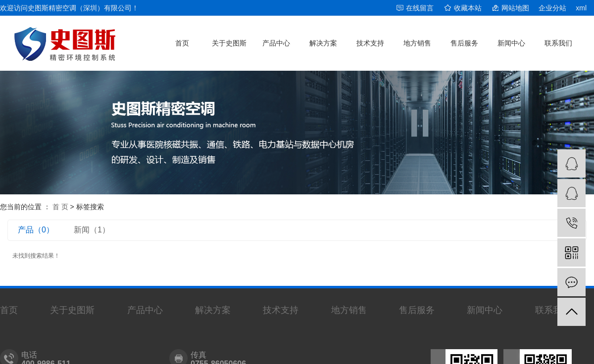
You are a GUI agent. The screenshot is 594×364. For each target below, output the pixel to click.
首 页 (60, 207)
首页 (182, 43)
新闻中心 (511, 43)
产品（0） (36, 230)
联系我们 (558, 43)
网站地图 (515, 8)
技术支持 (370, 43)
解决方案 (323, 43)
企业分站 (552, 8)
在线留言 (420, 8)
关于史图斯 (229, 43)
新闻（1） (92, 230)
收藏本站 (468, 8)
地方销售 (417, 43)
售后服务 (464, 43)
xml (581, 8)
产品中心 (276, 43)
